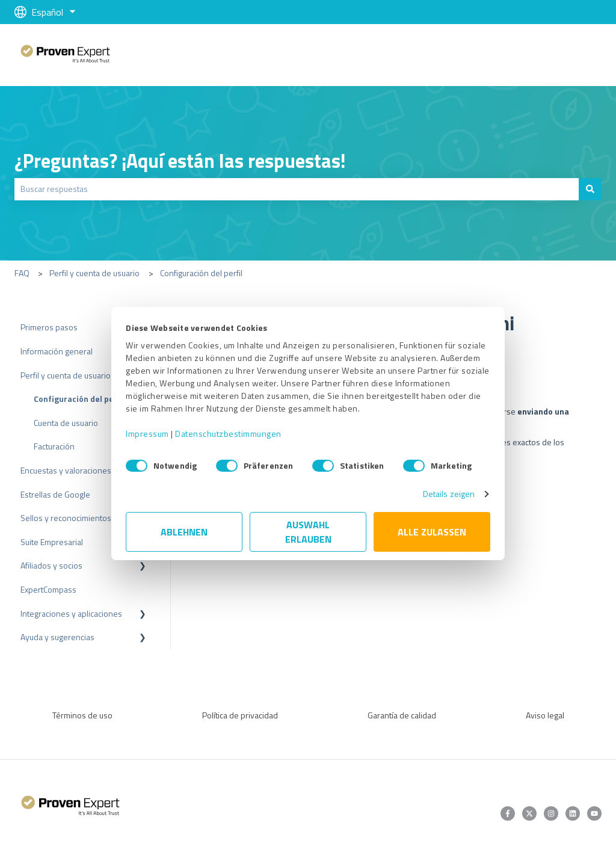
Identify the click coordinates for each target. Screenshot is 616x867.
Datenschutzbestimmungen (228, 433)
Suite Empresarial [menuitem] (52, 542)
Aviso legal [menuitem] (545, 715)
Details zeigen (449, 494)
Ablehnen (184, 532)
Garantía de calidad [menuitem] (402, 715)
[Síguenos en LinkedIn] (573, 813)
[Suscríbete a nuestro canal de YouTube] (594, 813)
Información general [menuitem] (57, 351)
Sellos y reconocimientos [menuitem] (66, 518)
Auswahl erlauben (308, 532)
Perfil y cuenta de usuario (94, 273)
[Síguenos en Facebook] (508, 813)
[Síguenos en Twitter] (529, 813)
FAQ (22, 273)
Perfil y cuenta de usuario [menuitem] (66, 375)
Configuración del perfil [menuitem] (80, 399)
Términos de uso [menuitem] (82, 715)
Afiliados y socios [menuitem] (51, 565)
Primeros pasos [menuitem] (49, 327)
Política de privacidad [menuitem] (240, 715)
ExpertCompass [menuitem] (48, 589)
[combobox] (297, 189)
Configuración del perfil (201, 273)
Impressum (147, 433)
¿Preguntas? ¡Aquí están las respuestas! (180, 161)
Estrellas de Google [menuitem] (55, 494)
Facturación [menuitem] (54, 446)
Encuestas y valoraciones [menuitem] (66, 470)
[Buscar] (590, 189)
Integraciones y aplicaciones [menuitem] (71, 613)
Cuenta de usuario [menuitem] (66, 423)
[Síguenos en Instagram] (551, 813)
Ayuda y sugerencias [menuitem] (57, 637)
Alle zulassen (432, 532)
